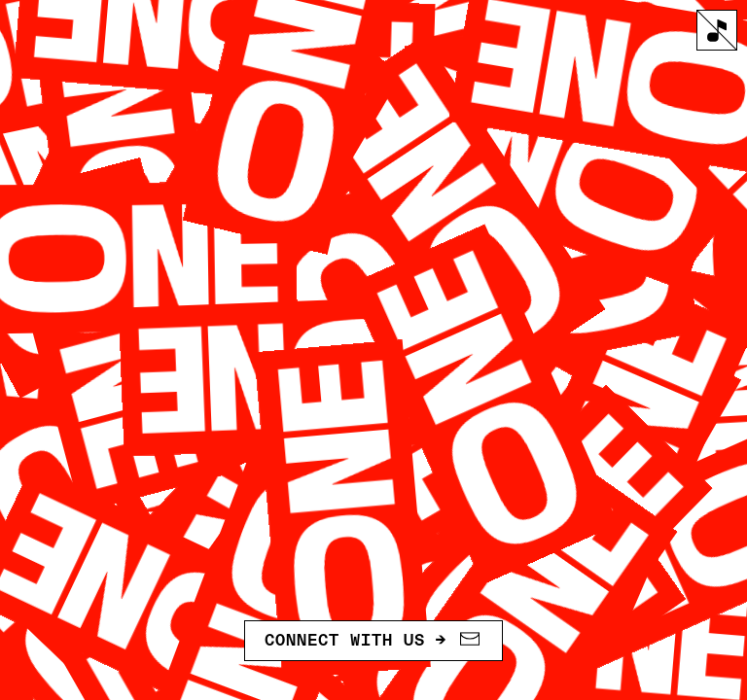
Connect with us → (373, 640)
